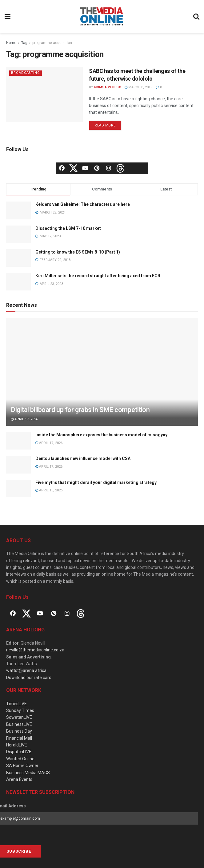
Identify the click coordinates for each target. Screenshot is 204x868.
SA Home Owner (22, 766)
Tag (24, 43)
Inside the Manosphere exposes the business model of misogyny (101, 435)
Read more (105, 125)
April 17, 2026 (24, 419)
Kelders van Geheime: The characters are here (83, 204)
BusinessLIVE (19, 724)
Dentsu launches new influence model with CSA (83, 458)
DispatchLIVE (19, 752)
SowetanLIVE (19, 717)
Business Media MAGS (28, 773)
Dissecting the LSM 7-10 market (68, 228)
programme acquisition (52, 43)
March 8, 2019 (138, 87)
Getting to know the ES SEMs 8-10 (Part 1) (78, 252)
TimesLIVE (16, 704)
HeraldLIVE (17, 745)
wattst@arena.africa (26, 670)
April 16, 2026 (49, 490)
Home (11, 43)
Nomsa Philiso (108, 87)
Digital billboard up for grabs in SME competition (80, 410)
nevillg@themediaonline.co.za (35, 650)
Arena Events (19, 779)
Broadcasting (26, 73)
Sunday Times (20, 710)
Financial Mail (19, 738)
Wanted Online (20, 759)
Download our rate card (29, 678)
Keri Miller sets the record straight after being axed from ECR (98, 276)
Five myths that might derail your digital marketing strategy (96, 482)
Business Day (19, 731)
